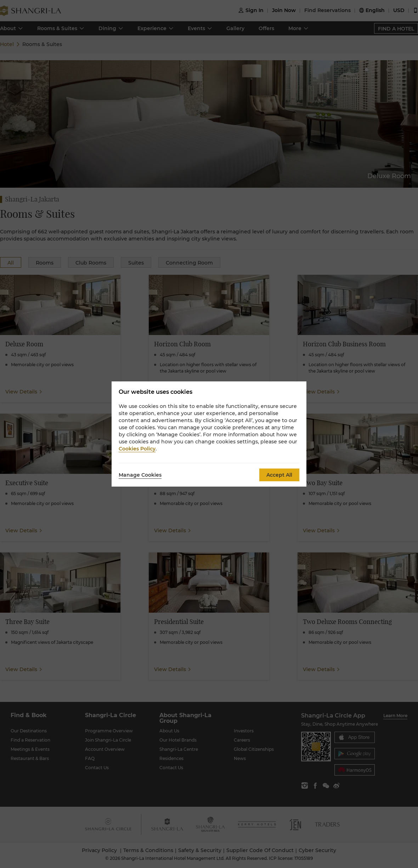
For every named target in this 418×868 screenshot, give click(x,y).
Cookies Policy (137, 449)
